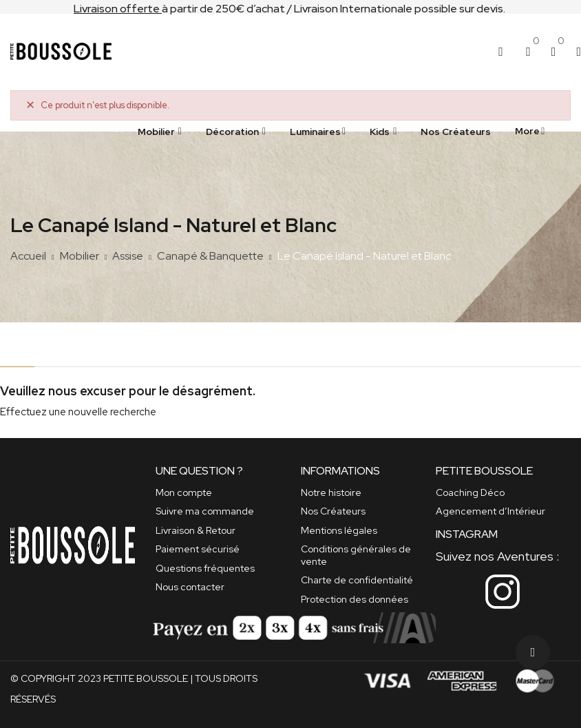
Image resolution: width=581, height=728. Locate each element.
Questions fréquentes (205, 568)
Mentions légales (339, 530)
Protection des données (355, 599)
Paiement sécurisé (198, 549)
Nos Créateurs (333, 511)
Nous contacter (190, 587)
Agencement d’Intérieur (490, 511)
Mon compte (184, 492)
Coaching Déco (470, 492)
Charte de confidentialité (357, 580)
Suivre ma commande (205, 511)
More (527, 131)
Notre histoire (331, 492)
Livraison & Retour (196, 530)
